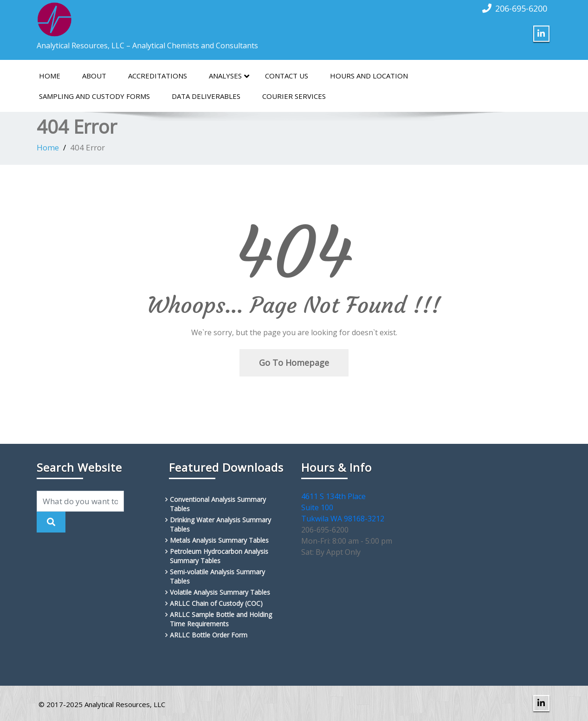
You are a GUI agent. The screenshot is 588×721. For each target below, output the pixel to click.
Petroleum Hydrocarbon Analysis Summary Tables (219, 556)
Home (50, 76)
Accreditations (158, 76)
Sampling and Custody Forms (94, 96)
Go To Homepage (294, 363)
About (94, 76)
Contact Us (287, 76)
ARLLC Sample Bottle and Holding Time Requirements (221, 619)
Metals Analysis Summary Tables (219, 540)
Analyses (229, 76)
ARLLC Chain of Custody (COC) (216, 603)
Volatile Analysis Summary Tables (220, 592)
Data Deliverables (206, 96)
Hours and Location (369, 76)
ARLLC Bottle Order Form (209, 635)
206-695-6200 (521, 8)
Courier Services (294, 96)
